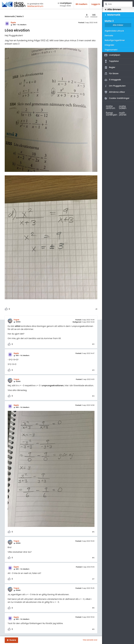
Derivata (109, 36)
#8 (93, 608)
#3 (93, 370)
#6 (93, 558)
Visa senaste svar (90, 640)
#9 (93, 629)
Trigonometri (111, 50)
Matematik (10, 16)
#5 (93, 532)
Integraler (110, 45)
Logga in (96, 4)
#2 (93, 344)
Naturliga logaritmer (115, 40)
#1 (96, 309)
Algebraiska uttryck (114, 31)
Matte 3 (20, 16)
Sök (106, 4)
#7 (93, 579)
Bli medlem (82, 4)
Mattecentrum (35, 6)
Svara (13, 640)
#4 (93, 396)
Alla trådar (118, 25)
